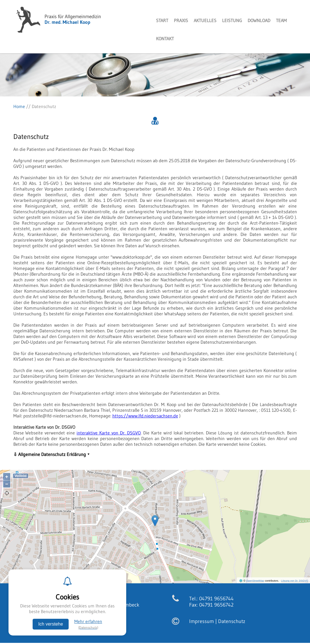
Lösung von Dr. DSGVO (295, 581)
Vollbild (20, 476)
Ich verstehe (51, 624)
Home (19, 106)
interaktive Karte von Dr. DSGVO (109, 433)
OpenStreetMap (255, 581)
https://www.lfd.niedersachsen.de (145, 416)
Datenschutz (232, 621)
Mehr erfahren (88, 624)
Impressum (202, 621)
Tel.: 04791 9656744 (211, 599)
